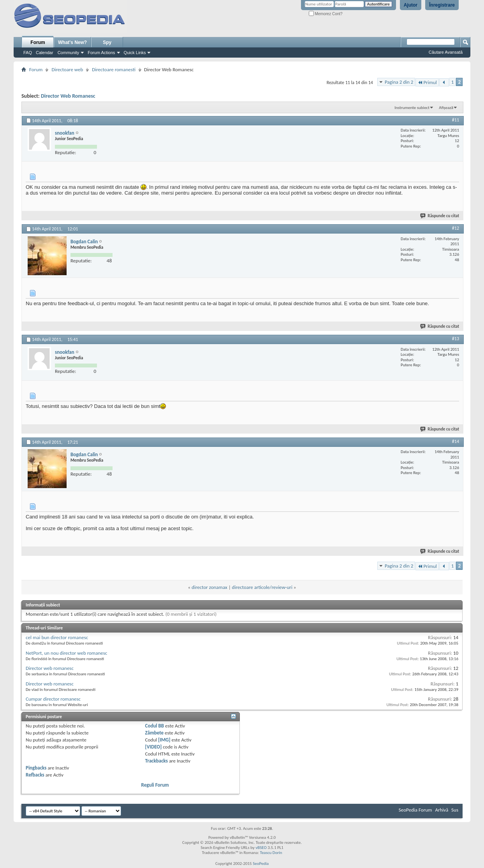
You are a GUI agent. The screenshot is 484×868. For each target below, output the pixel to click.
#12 (456, 228)
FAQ (28, 53)
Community (69, 53)
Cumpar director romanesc (53, 699)
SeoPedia (261, 864)
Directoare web (67, 69)
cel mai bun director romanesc (57, 637)
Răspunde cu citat (440, 216)
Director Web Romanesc (68, 96)
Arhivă (442, 810)
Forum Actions (101, 53)
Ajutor (411, 5)
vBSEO (261, 848)
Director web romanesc (50, 668)
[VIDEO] (154, 747)
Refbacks (35, 775)
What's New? (72, 42)
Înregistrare (442, 5)
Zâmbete (154, 733)
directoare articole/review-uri (262, 587)
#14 (456, 441)
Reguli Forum (155, 785)
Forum (38, 42)
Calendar (45, 53)
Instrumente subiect (412, 108)
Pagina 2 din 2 (399, 82)
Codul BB (155, 726)
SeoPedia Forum (415, 810)
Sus (455, 810)
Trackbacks (157, 761)
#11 (456, 120)
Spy (107, 42)
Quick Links (135, 53)
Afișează (446, 108)
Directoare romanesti (114, 69)
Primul (427, 82)
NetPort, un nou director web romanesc (66, 653)
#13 (456, 339)
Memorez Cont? (326, 14)
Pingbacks (36, 768)
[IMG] (164, 740)
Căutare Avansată (446, 52)
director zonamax (209, 587)
